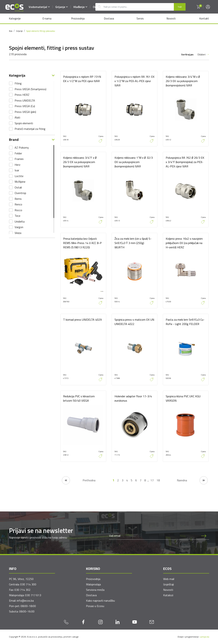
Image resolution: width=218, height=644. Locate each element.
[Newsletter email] (154, 536)
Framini (19, 159)
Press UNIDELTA (25, 100)
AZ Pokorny (22, 148)
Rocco (18, 210)
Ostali (18, 187)
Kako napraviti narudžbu (100, 601)
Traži (180, 7)
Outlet (97, 7)
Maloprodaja (93, 584)
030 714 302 (22, 590)
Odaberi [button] (203, 55)
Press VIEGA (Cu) (25, 106)
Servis (140, 18)
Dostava (109, 18)
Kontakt (204, 18)
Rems (18, 199)
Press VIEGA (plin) (25, 112)
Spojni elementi (24, 123)
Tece (17, 216)
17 (152, 480)
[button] (198, 7)
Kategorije (15, 18)
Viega (18, 233)
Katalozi (168, 595)
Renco (18, 204)
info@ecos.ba (25, 601)
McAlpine (20, 182)
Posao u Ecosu (95, 606)
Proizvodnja (78, 18)
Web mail (169, 579)
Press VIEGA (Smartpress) (30, 89)
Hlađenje (81, 7)
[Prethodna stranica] (79, 480)
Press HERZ (22, 95)
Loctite (19, 176)
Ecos (11, 31)
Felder (18, 153)
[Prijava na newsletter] (204, 536)
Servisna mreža (95, 590)
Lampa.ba (204, 637)
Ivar (17, 170)
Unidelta (20, 221)
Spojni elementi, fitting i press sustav (41, 31)
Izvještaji (169, 584)
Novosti (171, 18)
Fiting (18, 83)
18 (158, 480)
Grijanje (62, 7)
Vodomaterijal (39, 7)
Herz (17, 165)
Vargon (19, 227)
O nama (47, 18)
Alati (17, 117)
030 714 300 (28, 584)
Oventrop (20, 193)
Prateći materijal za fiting (30, 129)
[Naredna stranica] (192, 480)
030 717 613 (33, 595)
